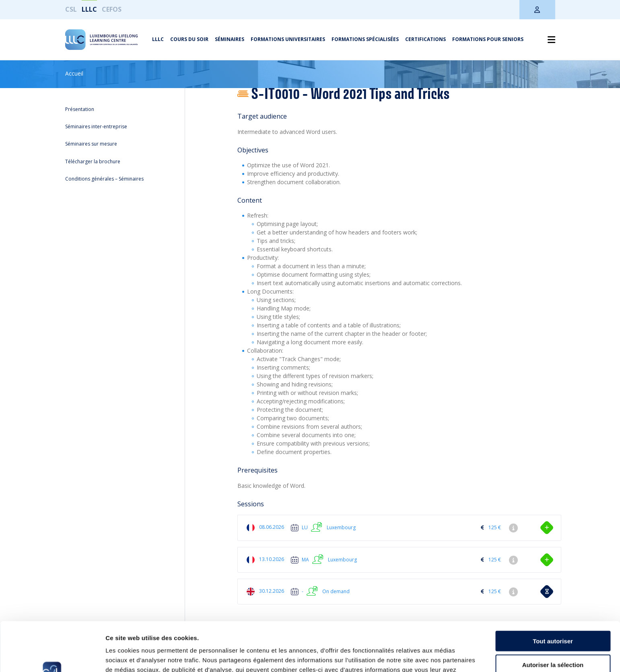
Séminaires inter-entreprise (96, 126)
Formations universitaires (288, 39)
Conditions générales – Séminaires (104, 179)
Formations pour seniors (488, 39)
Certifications (425, 39)
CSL (71, 9)
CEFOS (112, 9)
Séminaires (230, 39)
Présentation (80, 109)
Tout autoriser (553, 592)
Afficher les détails (443, 656)
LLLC (89, 9)
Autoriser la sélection (553, 615)
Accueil (74, 73)
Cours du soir (189, 39)
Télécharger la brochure (93, 161)
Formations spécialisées (365, 39)
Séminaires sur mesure (91, 144)
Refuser (553, 639)
